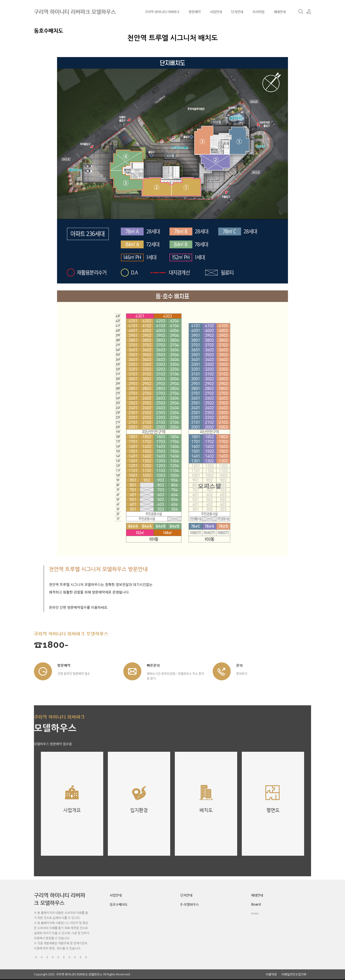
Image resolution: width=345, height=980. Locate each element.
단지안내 (237, 12)
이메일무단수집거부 (294, 974)
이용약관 (271, 974)
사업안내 (216, 12)
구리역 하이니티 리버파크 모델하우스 (60, 899)
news (255, 913)
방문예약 (195, 12)
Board (256, 904)
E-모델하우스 (190, 904)
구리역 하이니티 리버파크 (162, 12)
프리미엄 (258, 12)
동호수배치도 (119, 904)
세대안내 (280, 12)
